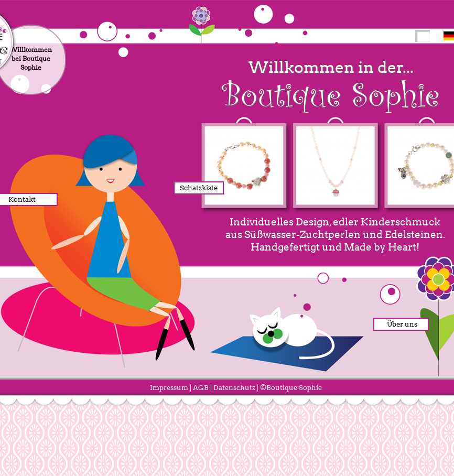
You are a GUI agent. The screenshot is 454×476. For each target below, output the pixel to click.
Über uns (400, 324)
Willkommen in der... (331, 85)
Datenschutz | (236, 388)
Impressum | (171, 388)
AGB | (202, 388)
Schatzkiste (199, 188)
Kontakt (22, 199)
